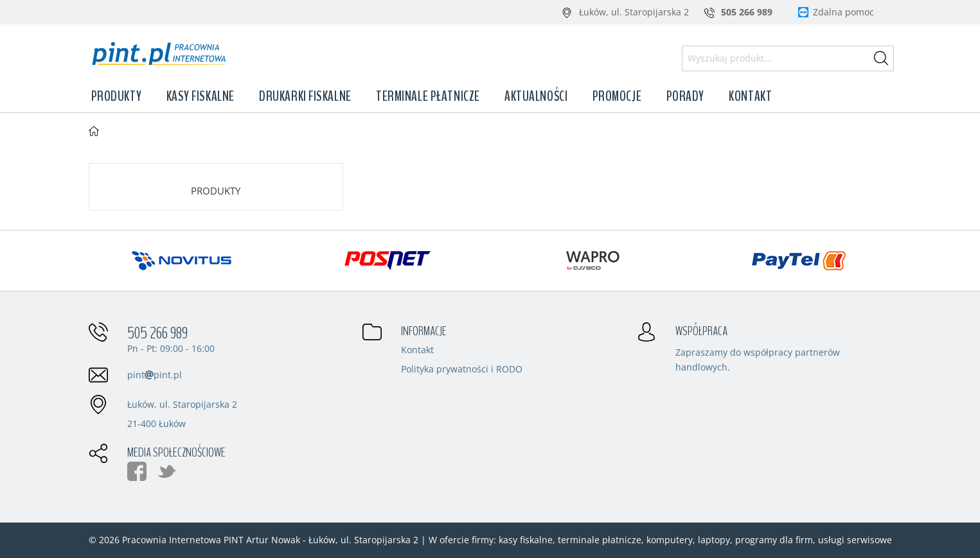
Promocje (617, 96)
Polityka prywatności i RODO (462, 370)
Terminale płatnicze (428, 96)
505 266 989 (157, 333)
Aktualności (536, 96)
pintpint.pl (155, 375)
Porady (685, 96)
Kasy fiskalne (200, 96)
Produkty (116, 96)
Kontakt (750, 96)
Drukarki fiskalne (305, 96)
